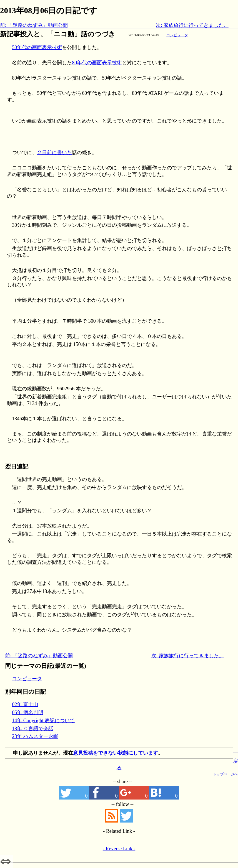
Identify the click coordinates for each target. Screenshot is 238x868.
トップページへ (225, 774)
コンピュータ (177, 35)
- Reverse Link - (119, 849)
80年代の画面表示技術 (97, 63)
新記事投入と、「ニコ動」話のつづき (58, 34)
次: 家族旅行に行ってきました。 (192, 25)
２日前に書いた (54, 152)
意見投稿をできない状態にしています (116, 753)
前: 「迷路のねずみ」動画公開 (34, 25)
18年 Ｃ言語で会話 (33, 729)
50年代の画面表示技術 (37, 47)
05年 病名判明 (28, 712)
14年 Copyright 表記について (43, 721)
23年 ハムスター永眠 (35, 736)
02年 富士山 (25, 704)
